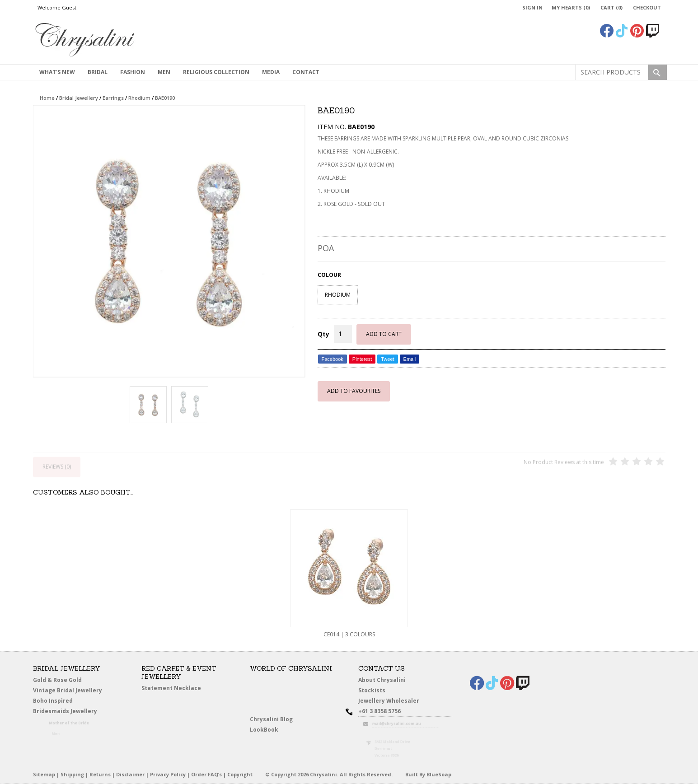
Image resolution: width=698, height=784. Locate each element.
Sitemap (44, 774)
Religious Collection (216, 72)
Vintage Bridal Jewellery (68, 691)
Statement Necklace (171, 688)
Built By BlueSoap (428, 774)
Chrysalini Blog (271, 719)
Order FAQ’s (206, 774)
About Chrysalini (382, 680)
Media (271, 72)
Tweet (387, 359)
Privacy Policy (168, 774)
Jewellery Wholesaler (393, 702)
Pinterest (362, 359)
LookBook (266, 730)
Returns (100, 774)
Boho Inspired (63, 702)
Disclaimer (130, 774)
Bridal (98, 72)
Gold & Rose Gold (57, 680)
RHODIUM (338, 295)
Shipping (72, 774)
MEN (164, 72)
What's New (57, 72)
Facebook (333, 359)
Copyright (240, 774)
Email (410, 359)
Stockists (374, 691)
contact (306, 72)
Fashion (133, 72)
